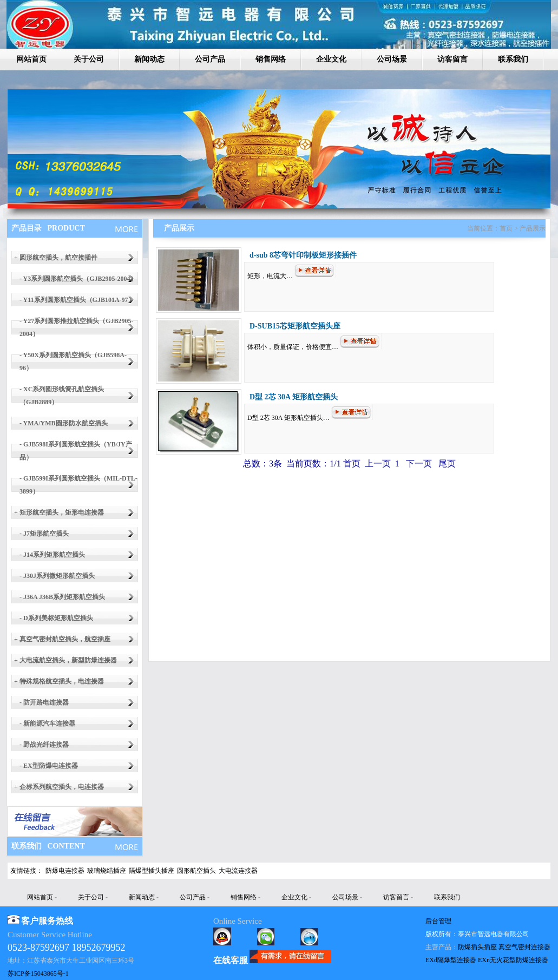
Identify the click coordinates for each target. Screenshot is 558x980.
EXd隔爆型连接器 (451, 960)
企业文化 (331, 59)
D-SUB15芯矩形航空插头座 (295, 326)
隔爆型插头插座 (152, 871)
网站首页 (31, 59)
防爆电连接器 (65, 871)
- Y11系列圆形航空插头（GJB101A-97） (77, 300)
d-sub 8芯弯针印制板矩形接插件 (303, 255)
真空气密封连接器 (524, 947)
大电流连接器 (238, 871)
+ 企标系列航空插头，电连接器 (59, 787)
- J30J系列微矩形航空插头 (57, 576)
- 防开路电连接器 (44, 702)
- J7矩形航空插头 (44, 534)
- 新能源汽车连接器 (47, 724)
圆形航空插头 (196, 871)
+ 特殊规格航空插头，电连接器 (59, 681)
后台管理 (438, 921)
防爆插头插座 (477, 947)
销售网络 (271, 59)
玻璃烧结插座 (107, 871)
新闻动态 (149, 59)
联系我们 (513, 59)
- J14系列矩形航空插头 (52, 555)
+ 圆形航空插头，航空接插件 (56, 258)
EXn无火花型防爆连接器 (513, 960)
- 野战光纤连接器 (44, 745)
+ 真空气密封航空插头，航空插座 (62, 639)
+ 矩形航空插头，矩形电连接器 (59, 512)
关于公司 (89, 59)
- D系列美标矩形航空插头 (56, 618)
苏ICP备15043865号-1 (38, 974)
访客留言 (452, 59)
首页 (352, 463)
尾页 (446, 463)
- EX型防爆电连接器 (49, 766)
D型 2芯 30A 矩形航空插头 (294, 397)
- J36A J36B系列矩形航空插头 (62, 597)
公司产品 (210, 59)
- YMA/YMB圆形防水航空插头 (64, 423)
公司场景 (392, 59)
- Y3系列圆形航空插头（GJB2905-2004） (78, 279)
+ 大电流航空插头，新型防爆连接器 (65, 660)
